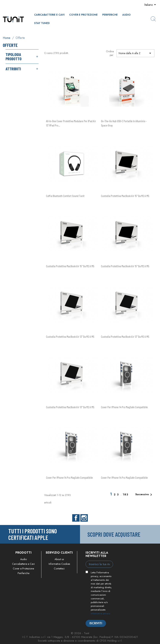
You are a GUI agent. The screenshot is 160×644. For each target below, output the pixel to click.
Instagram (84, 518)
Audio (126, 15)
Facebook (76, 518)
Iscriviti (96, 623)
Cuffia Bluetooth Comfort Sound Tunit (65, 196)
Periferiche (110, 15)
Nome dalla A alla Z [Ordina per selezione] (135, 53)
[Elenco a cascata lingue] (151, 5)
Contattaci (59, 568)
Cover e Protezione (83, 15)
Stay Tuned (42, 23)
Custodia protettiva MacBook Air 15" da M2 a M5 (125, 196)
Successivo (144, 495)
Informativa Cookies (59, 564)
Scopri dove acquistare (114, 534)
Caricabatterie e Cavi (49, 15)
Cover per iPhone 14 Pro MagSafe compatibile (124, 407)
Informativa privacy (101, 613)
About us (59, 559)
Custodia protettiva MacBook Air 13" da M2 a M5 (70, 337)
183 (126, 494)
